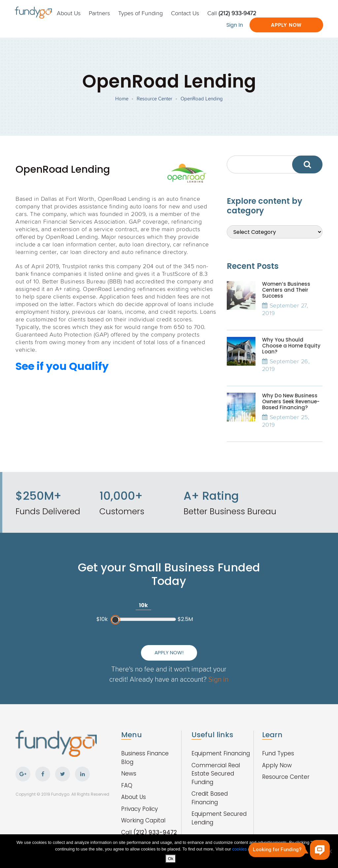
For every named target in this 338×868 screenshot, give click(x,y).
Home (122, 99)
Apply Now (286, 25)
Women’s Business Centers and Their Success (286, 290)
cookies (240, 849)
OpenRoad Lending (202, 99)
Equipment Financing (221, 753)
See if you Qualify (62, 366)
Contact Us (185, 13)
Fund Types (278, 753)
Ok (171, 859)
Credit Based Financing (210, 798)
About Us (69, 13)
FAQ (127, 785)
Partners (99, 13)
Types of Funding (140, 13)
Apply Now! (169, 652)
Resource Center (154, 99)
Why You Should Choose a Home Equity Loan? (291, 346)
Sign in (218, 679)
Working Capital (143, 820)
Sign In (235, 25)
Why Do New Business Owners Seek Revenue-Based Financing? (291, 401)
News (129, 774)
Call (232, 13)
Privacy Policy (139, 809)
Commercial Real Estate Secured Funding (216, 774)
